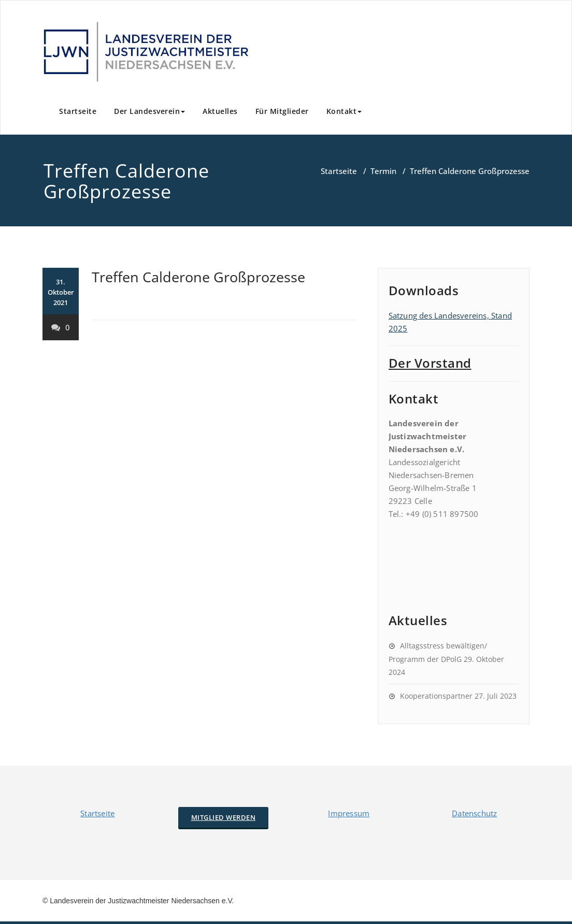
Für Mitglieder (282, 111)
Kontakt (344, 111)
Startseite (78, 111)
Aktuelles (220, 111)
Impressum (349, 813)
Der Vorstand (430, 363)
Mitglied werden (224, 817)
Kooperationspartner (436, 696)
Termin (383, 171)
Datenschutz (474, 813)
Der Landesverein (149, 111)
